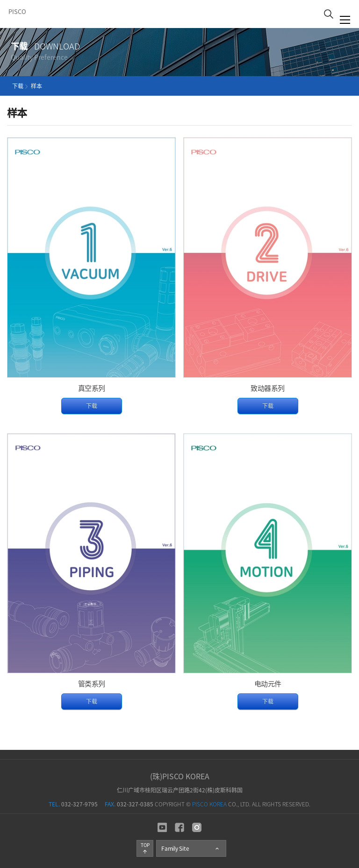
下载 (92, 406)
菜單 (345, 20)
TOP (145, 848)
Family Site (191, 848)
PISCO (17, 11)
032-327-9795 (73, 804)
